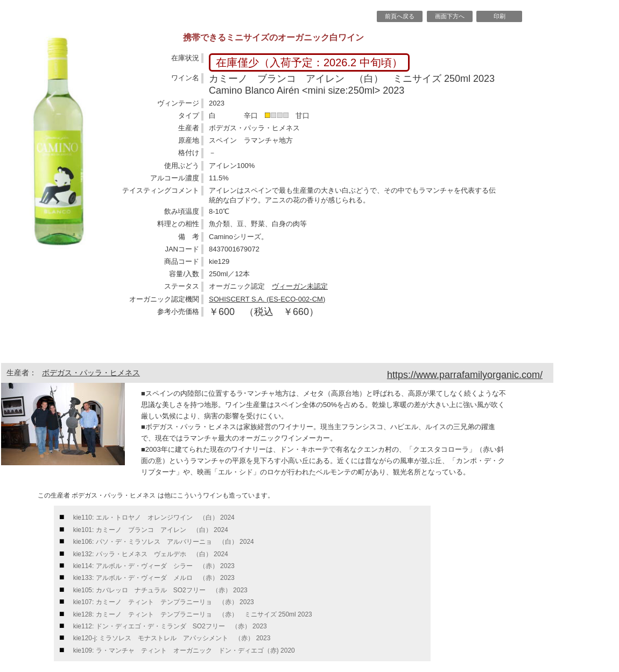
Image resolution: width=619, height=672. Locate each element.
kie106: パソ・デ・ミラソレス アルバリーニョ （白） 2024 (164, 542)
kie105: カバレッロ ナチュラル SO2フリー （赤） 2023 (160, 590)
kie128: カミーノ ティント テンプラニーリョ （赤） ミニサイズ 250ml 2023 (193, 614)
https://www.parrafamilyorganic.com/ (465, 375)
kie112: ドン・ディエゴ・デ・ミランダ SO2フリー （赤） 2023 (170, 626)
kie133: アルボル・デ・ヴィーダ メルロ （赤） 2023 (154, 578)
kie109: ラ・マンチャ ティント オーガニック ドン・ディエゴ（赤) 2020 (184, 650)
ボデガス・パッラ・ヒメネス (91, 373)
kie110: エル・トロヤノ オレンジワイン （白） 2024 (154, 517)
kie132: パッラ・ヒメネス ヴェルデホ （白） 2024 (151, 554)
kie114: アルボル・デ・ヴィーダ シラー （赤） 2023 (154, 566)
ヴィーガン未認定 (300, 286)
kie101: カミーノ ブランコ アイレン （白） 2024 (151, 530)
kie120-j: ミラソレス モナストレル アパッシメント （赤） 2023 (172, 638)
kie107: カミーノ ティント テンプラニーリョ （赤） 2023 (164, 602)
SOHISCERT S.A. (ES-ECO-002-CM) (267, 299)
